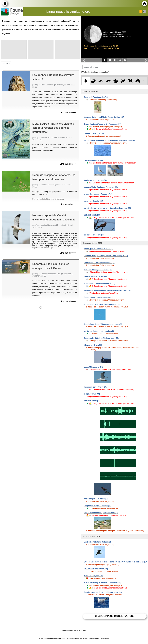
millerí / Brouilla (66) (92, 215)
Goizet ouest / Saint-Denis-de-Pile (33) (99, 283)
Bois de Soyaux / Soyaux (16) (96, 569)
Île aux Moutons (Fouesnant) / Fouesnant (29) (102, 124)
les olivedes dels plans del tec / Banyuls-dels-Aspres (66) (107, 208)
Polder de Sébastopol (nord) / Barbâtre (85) (101, 513)
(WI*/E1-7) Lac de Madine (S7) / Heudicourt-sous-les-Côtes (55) (109, 140)
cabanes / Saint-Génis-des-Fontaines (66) (101, 187)
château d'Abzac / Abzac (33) (96, 277)
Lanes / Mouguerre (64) (93, 160)
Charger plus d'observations (115, 616)
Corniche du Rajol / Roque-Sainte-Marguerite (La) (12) (106, 256)
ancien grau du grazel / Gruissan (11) (99, 249)
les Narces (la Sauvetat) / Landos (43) (99, 331)
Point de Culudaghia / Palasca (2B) (98, 270)
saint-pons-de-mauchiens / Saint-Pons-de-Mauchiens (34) (107, 290)
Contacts (77, 630)
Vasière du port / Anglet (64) (95, 180)
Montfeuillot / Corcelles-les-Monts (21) (99, 263)
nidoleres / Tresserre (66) (94, 235)
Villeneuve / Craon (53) (93, 345)
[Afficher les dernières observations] (95, 72)
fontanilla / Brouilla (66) (93, 201)
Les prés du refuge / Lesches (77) (97, 506)
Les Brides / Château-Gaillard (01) (98, 542)
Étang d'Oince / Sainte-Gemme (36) (98, 297)
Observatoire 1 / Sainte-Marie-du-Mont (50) (101, 338)
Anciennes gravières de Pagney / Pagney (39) (102, 304)
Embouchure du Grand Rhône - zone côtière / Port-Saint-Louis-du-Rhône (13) (115, 562)
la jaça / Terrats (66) (92, 394)
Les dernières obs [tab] (91, 67)
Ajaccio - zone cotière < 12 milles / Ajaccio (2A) (103, 592)
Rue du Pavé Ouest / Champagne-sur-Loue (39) (103, 324)
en (144, 12)
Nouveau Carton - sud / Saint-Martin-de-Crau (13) (104, 117)
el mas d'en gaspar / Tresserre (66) (98, 194)
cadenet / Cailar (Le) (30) (94, 133)
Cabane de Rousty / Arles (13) (96, 97)
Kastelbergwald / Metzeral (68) (96, 499)
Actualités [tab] (6, 64)
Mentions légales (67, 630)
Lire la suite (68, 113)
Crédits (84, 630)
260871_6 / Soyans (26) (93, 576)
